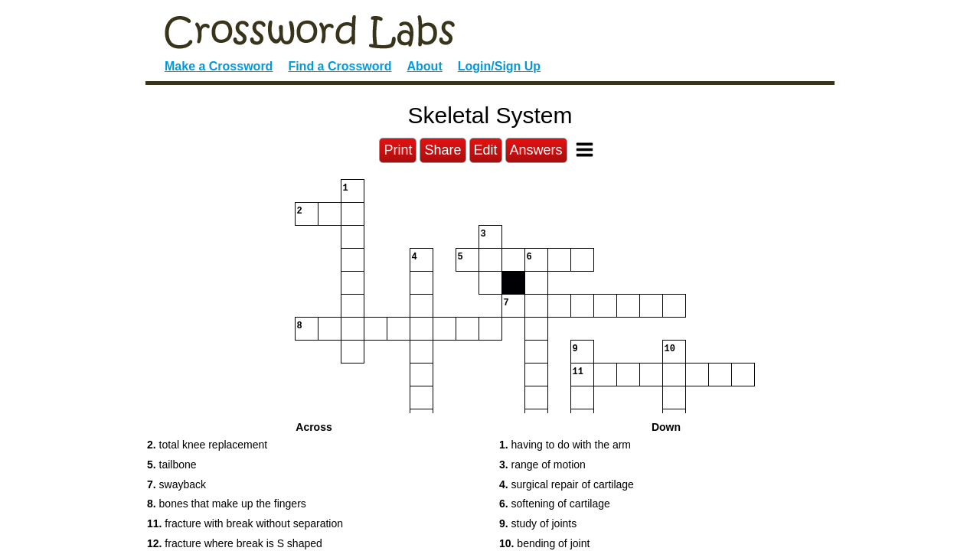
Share (443, 150)
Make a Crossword (219, 66)
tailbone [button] (172, 465)
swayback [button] (176, 484)
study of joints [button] (538, 523)
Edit (486, 150)
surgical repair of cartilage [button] (567, 484)
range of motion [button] (542, 465)
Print (398, 150)
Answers (536, 150)
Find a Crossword (340, 66)
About (425, 66)
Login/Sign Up (499, 66)
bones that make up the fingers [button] (227, 504)
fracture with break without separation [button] (245, 523)
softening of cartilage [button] (555, 504)
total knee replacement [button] (207, 445)
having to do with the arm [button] (565, 445)
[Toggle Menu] (585, 150)
